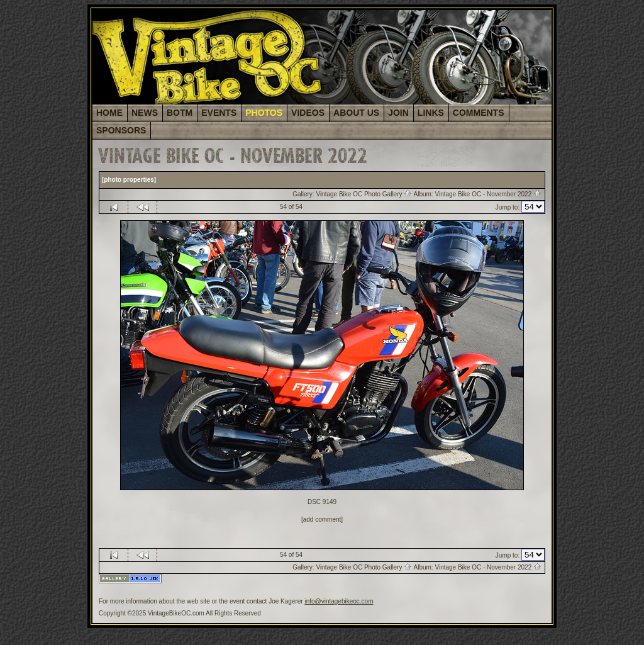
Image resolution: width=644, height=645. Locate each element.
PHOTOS (264, 113)
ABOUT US (356, 113)
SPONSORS (121, 130)
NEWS (145, 113)
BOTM (180, 113)
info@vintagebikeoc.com (339, 601)
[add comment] (322, 519)
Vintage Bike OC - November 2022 (488, 194)
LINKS (431, 113)
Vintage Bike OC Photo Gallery (364, 194)
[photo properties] (129, 180)
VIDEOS (308, 113)
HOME (109, 113)
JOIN (398, 113)
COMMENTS (479, 113)
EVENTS (219, 113)
